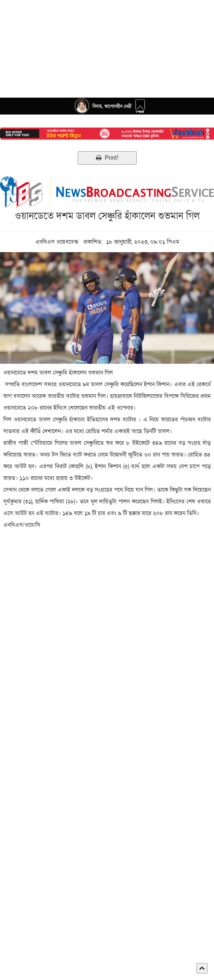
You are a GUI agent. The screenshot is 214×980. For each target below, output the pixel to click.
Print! (107, 158)
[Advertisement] (107, 46)
